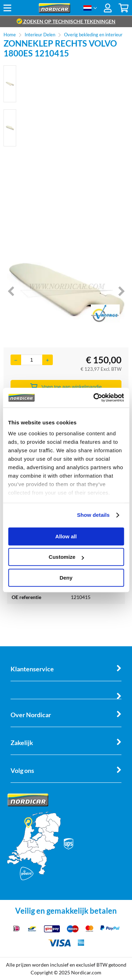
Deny (66, 578)
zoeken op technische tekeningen (66, 21)
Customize (66, 557)
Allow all (66, 536)
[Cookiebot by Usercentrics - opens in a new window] (94, 398)
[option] (10, 84)
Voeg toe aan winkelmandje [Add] (66, 387)
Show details (93, 515)
